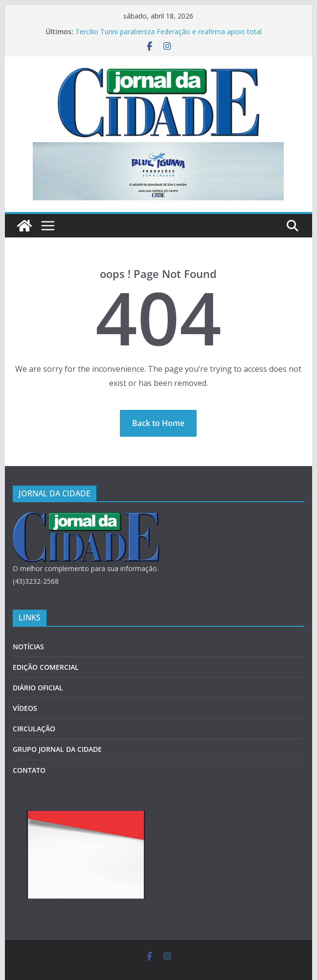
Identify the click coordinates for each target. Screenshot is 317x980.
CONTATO (29, 770)
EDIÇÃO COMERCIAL (46, 667)
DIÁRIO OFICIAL (38, 688)
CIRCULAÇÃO (34, 729)
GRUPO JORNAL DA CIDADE (57, 749)
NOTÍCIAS (28, 647)
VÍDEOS (25, 708)
